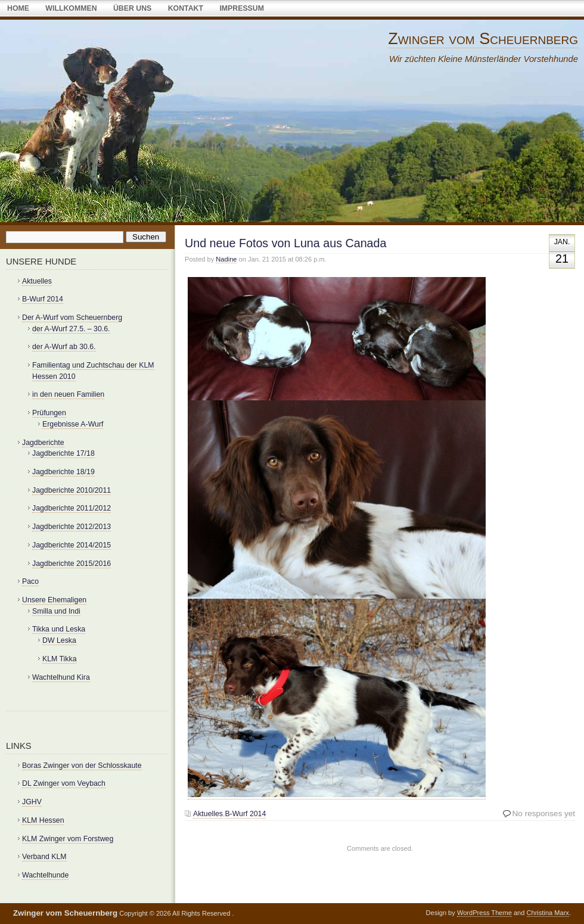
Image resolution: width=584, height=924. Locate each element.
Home (18, 8)
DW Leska (59, 640)
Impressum (242, 8)
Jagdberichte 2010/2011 (72, 490)
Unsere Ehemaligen (54, 600)
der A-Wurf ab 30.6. (64, 347)
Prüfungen (49, 413)
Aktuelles (208, 814)
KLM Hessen (43, 820)
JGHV (32, 802)
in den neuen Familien (68, 394)
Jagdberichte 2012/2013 (72, 527)
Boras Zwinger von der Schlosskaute (82, 766)
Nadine (226, 259)
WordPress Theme (484, 913)
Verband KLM (44, 857)
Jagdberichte (43, 443)
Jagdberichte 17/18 (63, 453)
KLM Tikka (59, 659)
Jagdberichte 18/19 (63, 472)
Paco (30, 581)
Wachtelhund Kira (61, 677)
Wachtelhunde (45, 875)
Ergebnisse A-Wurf (73, 424)
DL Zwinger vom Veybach (64, 783)
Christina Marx (548, 913)
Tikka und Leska (59, 629)
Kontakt (186, 8)
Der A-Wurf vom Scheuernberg (72, 318)
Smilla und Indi (56, 611)
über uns (132, 8)
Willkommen (71, 8)
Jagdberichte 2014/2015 (72, 545)
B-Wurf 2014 (245, 814)
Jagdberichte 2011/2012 (72, 508)
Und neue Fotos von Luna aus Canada (285, 243)
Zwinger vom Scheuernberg (483, 38)
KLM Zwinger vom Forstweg (68, 839)
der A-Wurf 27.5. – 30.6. (71, 329)
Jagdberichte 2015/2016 (72, 564)
